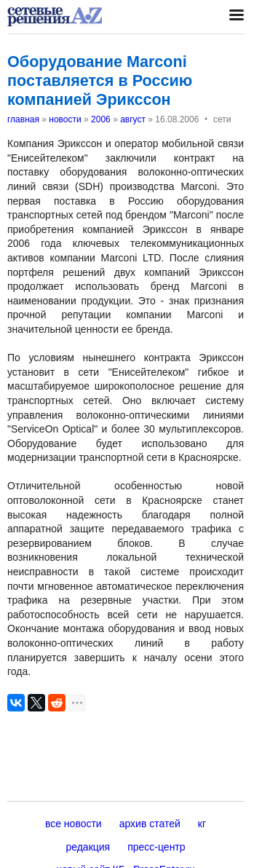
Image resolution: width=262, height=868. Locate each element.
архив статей (150, 824)
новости (65, 119)
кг (202, 824)
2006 (101, 119)
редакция (88, 847)
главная (23, 119)
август (133, 119)
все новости (74, 824)
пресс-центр (156, 847)
